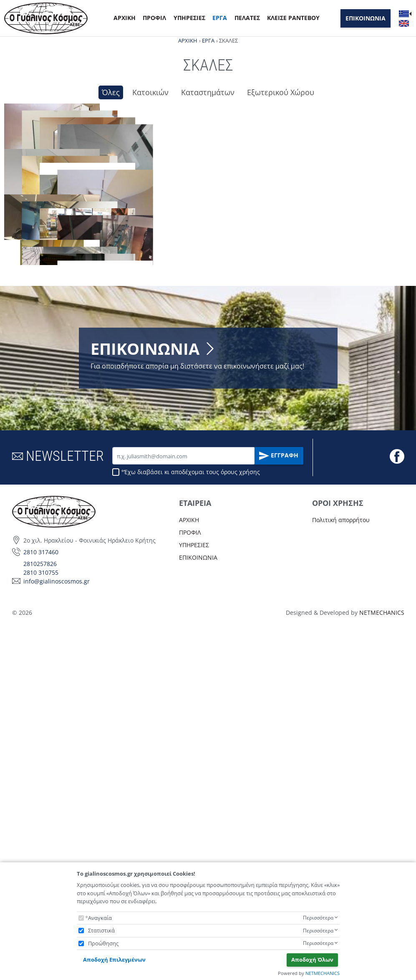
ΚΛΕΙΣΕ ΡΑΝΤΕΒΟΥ (293, 18)
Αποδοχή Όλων (312, 960)
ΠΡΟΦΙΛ (154, 18)
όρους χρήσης (240, 827)
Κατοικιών (150, 92)
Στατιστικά (101, 930)
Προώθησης (103, 943)
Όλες (111, 92)
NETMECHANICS (323, 973)
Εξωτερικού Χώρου (281, 92)
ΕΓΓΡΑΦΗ (279, 811)
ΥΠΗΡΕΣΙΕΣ (189, 18)
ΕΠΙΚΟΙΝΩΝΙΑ (366, 18)
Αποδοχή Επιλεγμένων (114, 960)
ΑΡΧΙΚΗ (125, 18)
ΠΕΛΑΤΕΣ (247, 18)
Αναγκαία (100, 918)
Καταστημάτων (208, 92)
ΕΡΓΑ (220, 18)
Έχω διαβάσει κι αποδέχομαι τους (192, 827)
